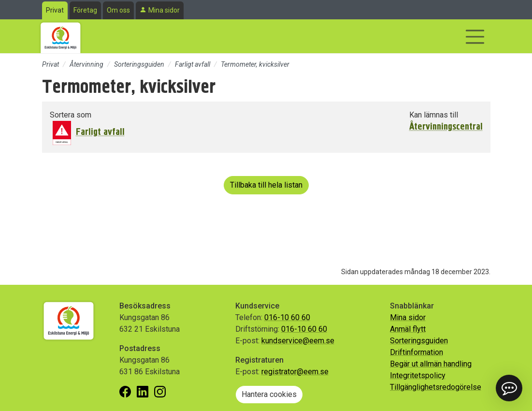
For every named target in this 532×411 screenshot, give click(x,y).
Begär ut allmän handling (431, 364)
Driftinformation (417, 352)
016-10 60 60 (287, 317)
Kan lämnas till (434, 115)
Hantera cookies (269, 394)
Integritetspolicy (418, 375)
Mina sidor (164, 10)
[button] (509, 388)
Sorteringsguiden (139, 64)
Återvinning (86, 64)
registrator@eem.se (295, 372)
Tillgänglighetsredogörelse (436, 387)
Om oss (118, 10)
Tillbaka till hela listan (266, 185)
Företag (85, 10)
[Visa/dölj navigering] (475, 37)
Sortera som (71, 115)
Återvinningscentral (446, 127)
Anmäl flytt (408, 329)
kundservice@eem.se (298, 341)
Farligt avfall (193, 64)
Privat (55, 10)
